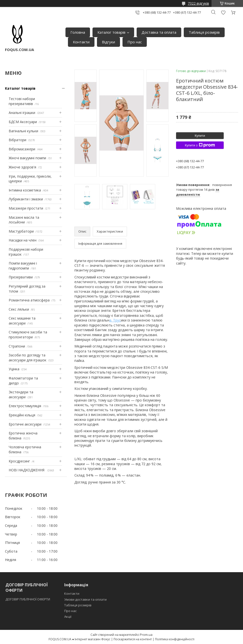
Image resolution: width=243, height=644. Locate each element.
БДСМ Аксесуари (23, 122)
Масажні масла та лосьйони (24, 220)
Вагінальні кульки (23, 131)
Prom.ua (146, 635)
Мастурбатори (21, 231)
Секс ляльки (19, 309)
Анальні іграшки (22, 113)
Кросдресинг (19, 461)
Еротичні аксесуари (25, 424)
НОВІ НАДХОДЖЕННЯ (27, 470)
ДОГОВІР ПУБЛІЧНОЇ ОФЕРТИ (28, 599)
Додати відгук (223, 13)
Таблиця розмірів (204, 32)
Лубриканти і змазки (26, 199)
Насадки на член (23, 240)
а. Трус (115, 320)
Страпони (17, 346)
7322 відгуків (198, 3)
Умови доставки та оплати (85, 599)
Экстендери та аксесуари (21, 394)
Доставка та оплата (159, 32)
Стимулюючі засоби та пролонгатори (28, 335)
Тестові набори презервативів (22, 101)
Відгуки (108, 42)
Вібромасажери (22, 149)
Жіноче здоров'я (22, 167)
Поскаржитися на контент (133, 639)
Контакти (81, 42)
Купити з (200, 145)
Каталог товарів (111, 32)
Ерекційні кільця (22, 415)
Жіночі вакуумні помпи (27, 158)
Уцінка (14, 369)
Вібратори (17, 140)
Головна (78, 32)
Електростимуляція (25, 406)
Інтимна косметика (25, 190)
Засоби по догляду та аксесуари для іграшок (28, 358)
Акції (68, 617)
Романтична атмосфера (29, 300)
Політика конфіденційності (175, 639)
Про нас (135, 42)
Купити (200, 136)
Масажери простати (26, 208)
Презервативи (21, 277)
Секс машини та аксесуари (22, 321)
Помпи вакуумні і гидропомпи (23, 266)
